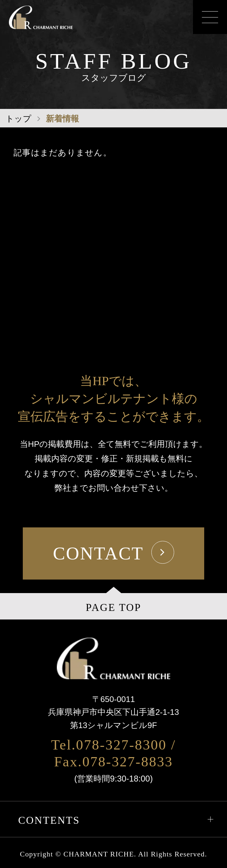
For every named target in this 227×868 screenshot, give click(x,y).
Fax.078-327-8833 (114, 762)
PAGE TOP (113, 607)
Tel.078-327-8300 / (114, 745)
